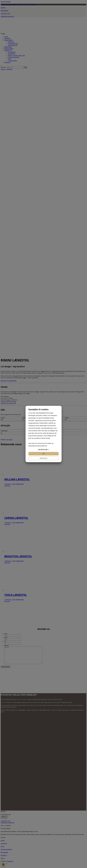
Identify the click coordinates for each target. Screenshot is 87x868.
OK (43, 454)
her (46, 446)
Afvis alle (43, 458)
